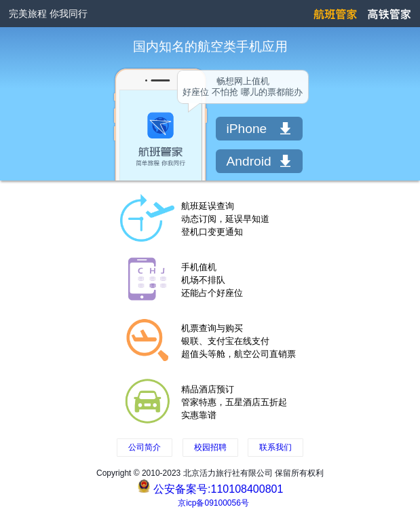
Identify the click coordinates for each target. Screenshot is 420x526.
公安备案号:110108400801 (218, 489)
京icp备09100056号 (213, 503)
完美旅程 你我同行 (48, 14)
